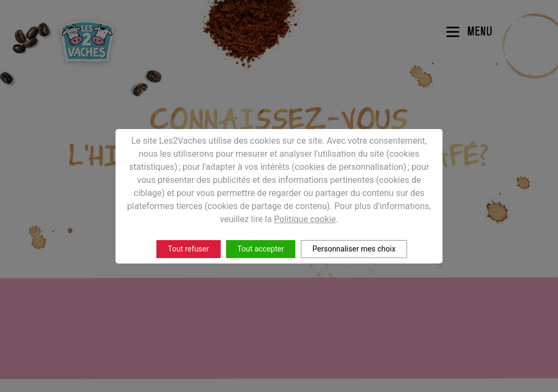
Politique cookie (305, 219)
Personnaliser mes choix (354, 249)
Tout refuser (188, 249)
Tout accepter (261, 249)
